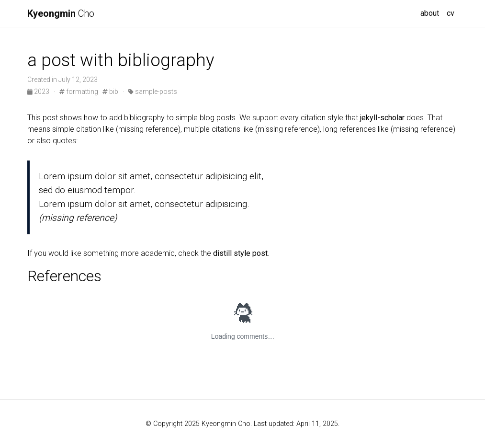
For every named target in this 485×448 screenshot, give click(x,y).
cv (451, 13)
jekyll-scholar (382, 118)
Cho (61, 13)
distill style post (240, 253)
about (430, 13)
